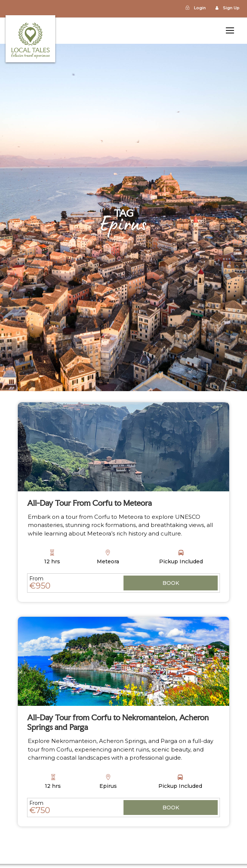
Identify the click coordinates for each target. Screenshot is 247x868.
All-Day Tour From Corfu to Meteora (89, 503)
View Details (171, 584)
